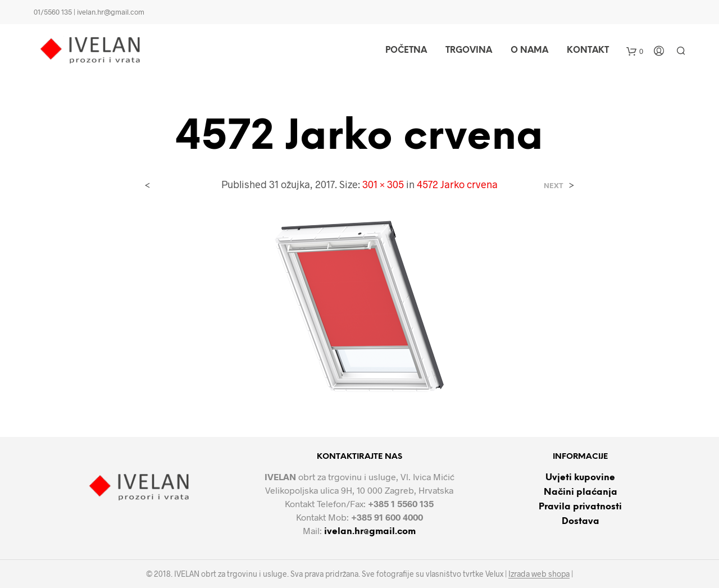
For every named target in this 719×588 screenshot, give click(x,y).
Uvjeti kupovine (580, 478)
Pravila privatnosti (580, 507)
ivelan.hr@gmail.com (370, 532)
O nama (529, 51)
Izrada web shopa (539, 574)
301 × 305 (383, 184)
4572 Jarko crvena (457, 184)
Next (554, 186)
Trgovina (469, 51)
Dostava (581, 521)
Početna (406, 51)
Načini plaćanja (581, 492)
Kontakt (588, 51)
